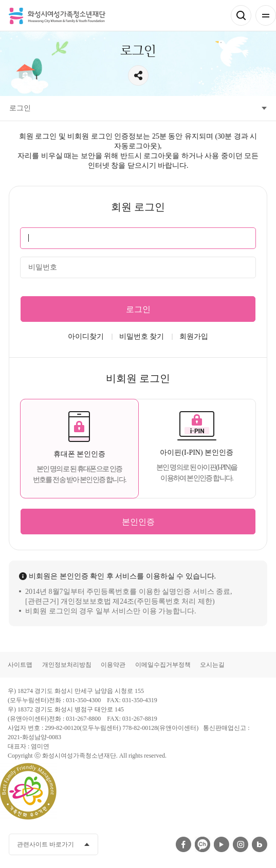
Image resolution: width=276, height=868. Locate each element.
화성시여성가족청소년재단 (57, 16)
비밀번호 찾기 (142, 337)
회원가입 (194, 337)
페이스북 (183, 844)
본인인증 (138, 522)
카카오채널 (203, 844)
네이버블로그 (260, 844)
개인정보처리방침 (67, 665)
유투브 (222, 844)
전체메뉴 (266, 15)
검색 (241, 15)
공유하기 (138, 75)
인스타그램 (241, 844)
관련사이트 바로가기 (45, 844)
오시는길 (212, 665)
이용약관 (113, 665)
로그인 (138, 309)
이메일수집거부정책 (163, 665)
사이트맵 (20, 665)
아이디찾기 (86, 337)
